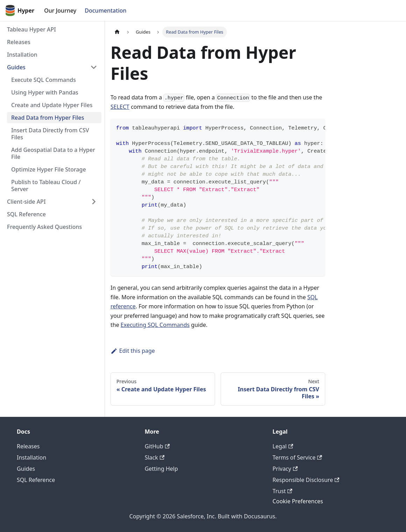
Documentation (105, 10)
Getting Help (161, 469)
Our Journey (60, 10)
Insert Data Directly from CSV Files (50, 134)
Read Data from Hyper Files (48, 118)
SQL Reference (26, 214)
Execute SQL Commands (44, 80)
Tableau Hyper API (31, 29)
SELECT (120, 107)
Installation (22, 55)
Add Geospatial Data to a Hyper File (53, 153)
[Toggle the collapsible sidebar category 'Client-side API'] (94, 202)
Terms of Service (297, 457)
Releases (19, 42)
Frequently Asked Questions (44, 227)
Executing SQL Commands (155, 325)
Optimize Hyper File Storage (49, 169)
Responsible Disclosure (306, 480)
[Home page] (117, 32)
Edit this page (133, 351)
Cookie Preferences (298, 501)
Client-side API (26, 202)
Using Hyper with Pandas (45, 92)
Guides (16, 67)
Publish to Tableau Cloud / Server (46, 185)
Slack (155, 457)
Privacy (285, 469)
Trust (282, 491)
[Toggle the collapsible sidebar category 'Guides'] (94, 67)
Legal (283, 446)
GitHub (157, 446)
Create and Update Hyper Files (52, 105)
